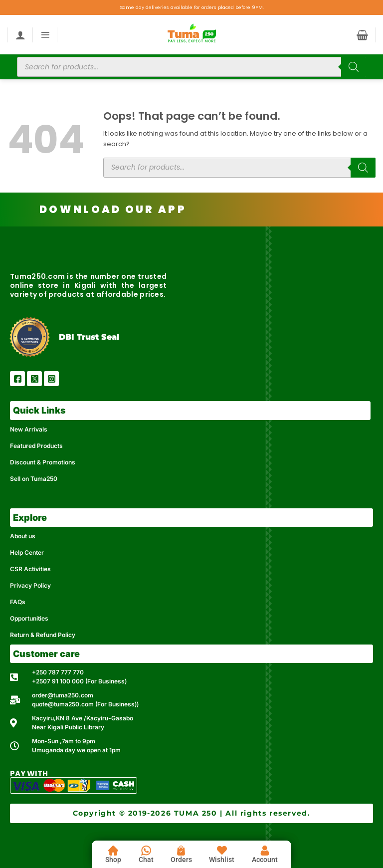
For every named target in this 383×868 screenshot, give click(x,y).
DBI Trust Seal (89, 337)
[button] (45, 35)
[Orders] (181, 851)
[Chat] (146, 851)
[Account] (265, 851)
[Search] (354, 67)
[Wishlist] (222, 851)
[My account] (20, 35)
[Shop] (113, 851)
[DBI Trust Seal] (30, 337)
